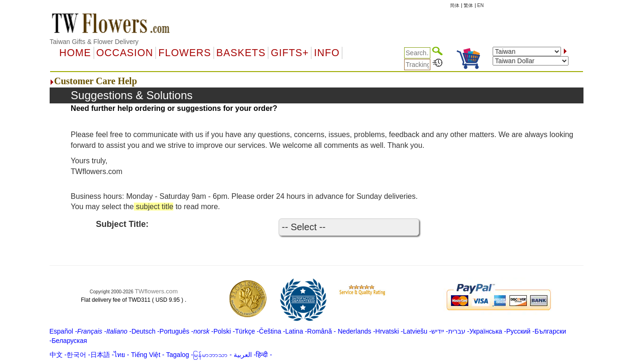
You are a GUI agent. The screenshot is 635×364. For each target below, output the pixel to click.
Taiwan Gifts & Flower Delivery (94, 42)
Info (327, 53)
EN (480, 5)
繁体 (468, 5)
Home (75, 53)
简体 (455, 5)
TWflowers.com (156, 291)
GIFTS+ (290, 53)
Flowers (185, 53)
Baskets (241, 53)
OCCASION (125, 53)
